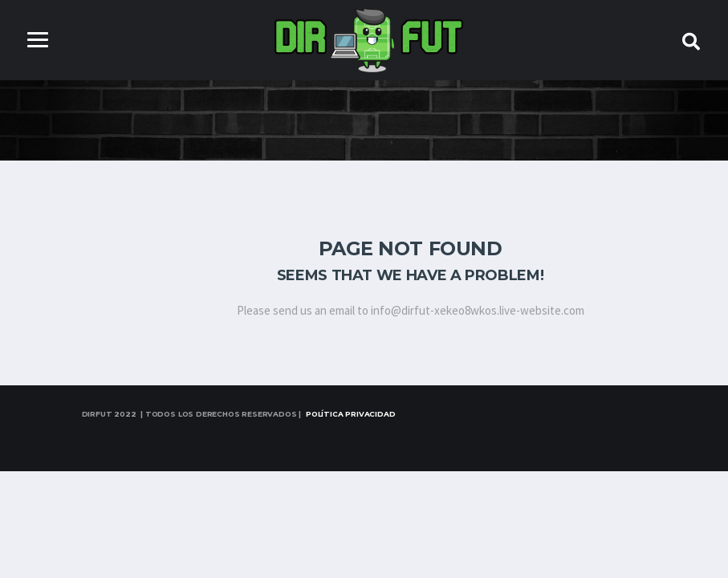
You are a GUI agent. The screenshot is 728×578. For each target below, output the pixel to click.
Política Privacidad (351, 414)
